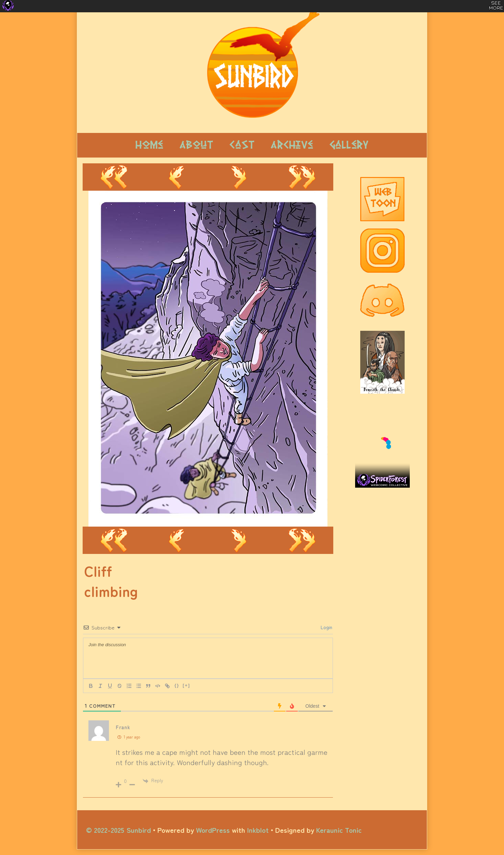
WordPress (213, 830)
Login (326, 627)
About (196, 145)
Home (149, 145)
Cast (242, 145)
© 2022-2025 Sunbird (118, 830)
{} (177, 685)
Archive (292, 145)
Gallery (349, 145)
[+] (186, 685)
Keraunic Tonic (339, 830)
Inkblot (258, 830)
